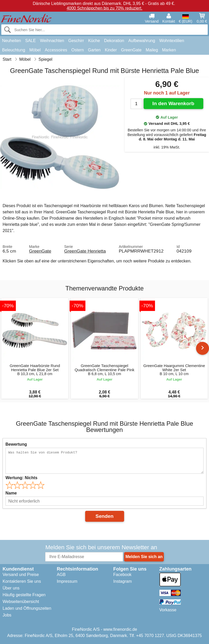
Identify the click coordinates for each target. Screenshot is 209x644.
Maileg (152, 50)
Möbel (35, 50)
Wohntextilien (172, 41)
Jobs (7, 615)
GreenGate (131, 50)
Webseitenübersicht (21, 602)
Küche (94, 41)
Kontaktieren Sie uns (22, 581)
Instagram (122, 581)
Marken (169, 50)
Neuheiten (12, 41)
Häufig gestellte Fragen (24, 595)
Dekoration (114, 41)
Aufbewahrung (142, 41)
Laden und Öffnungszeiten (27, 608)
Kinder (111, 50)
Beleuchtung (14, 50)
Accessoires (56, 50)
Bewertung (16, 444)
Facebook (122, 575)
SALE (31, 41)
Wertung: (21, 478)
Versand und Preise (21, 575)
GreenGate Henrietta (85, 251)
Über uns (11, 588)
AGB (61, 575)
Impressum (67, 581)
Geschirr (76, 41)
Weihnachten (52, 41)
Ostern (78, 50)
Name (11, 493)
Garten (94, 50)
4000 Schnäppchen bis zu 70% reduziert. (105, 8)
